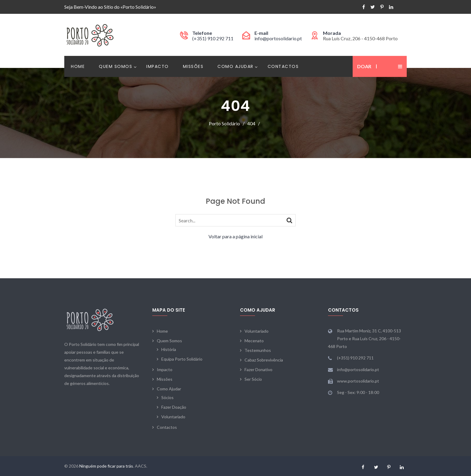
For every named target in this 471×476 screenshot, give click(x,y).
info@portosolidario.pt (278, 38)
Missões (193, 66)
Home (78, 66)
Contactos (283, 66)
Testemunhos (258, 350)
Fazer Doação (174, 407)
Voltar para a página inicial (235, 236)
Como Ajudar (235, 66)
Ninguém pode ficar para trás (106, 466)
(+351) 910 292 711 (213, 38)
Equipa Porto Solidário (182, 359)
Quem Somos (115, 66)
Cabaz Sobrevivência (264, 360)
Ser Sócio (253, 379)
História (169, 349)
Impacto (158, 66)
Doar (364, 66)
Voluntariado (173, 417)
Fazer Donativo (258, 369)
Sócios (167, 397)
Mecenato (254, 341)
